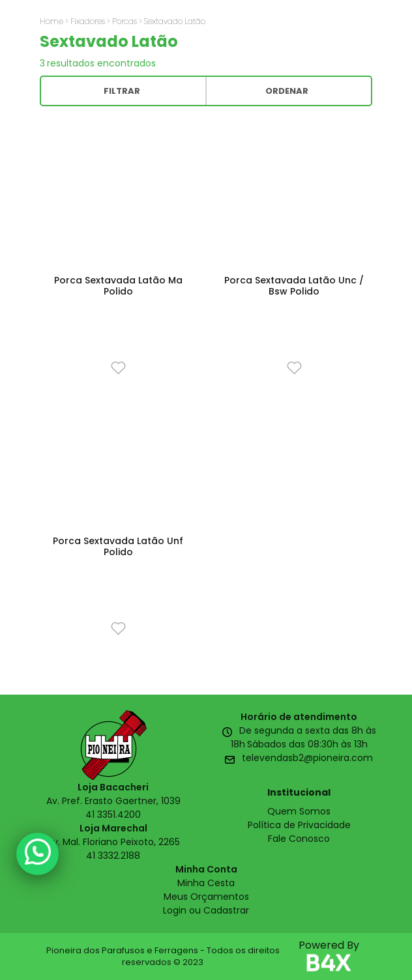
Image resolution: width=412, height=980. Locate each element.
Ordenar (287, 91)
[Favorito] (118, 367)
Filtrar (122, 91)
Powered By (329, 957)
